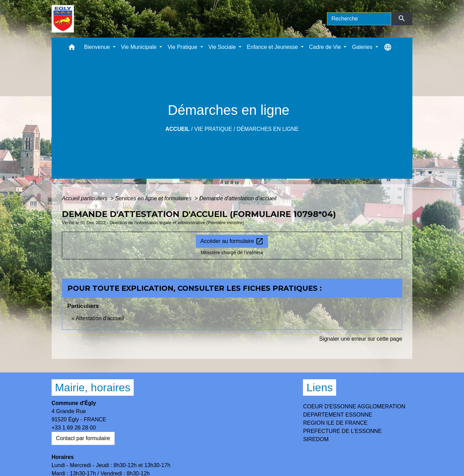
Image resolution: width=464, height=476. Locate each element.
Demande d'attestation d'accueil (238, 198)
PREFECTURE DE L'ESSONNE (342, 431)
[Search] (359, 19)
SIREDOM (316, 439)
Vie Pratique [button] (183, 47)
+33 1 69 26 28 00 (74, 428)
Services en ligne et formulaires (154, 198)
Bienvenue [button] (98, 47)
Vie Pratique (213, 129)
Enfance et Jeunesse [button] (273, 47)
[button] (72, 49)
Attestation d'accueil (100, 318)
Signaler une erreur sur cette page (361, 339)
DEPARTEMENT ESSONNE (337, 415)
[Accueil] (63, 19)
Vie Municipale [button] (140, 47)
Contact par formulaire (83, 438)
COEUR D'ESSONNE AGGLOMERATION (354, 406)
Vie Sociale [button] (223, 47)
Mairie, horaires (93, 387)
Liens (320, 387)
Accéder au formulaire (232, 241)
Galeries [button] (363, 47)
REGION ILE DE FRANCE (335, 423)
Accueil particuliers (85, 198)
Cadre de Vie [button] (326, 47)
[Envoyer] (402, 19)
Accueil (177, 129)
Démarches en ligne (268, 129)
